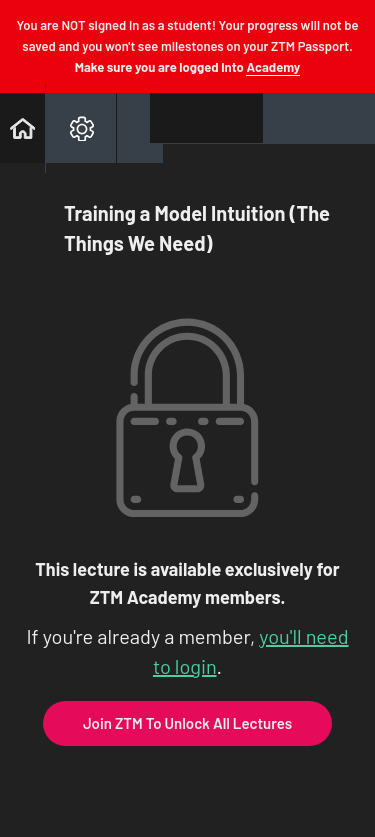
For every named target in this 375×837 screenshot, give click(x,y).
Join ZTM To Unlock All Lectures (187, 723)
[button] (22, 128)
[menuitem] (80, 128)
